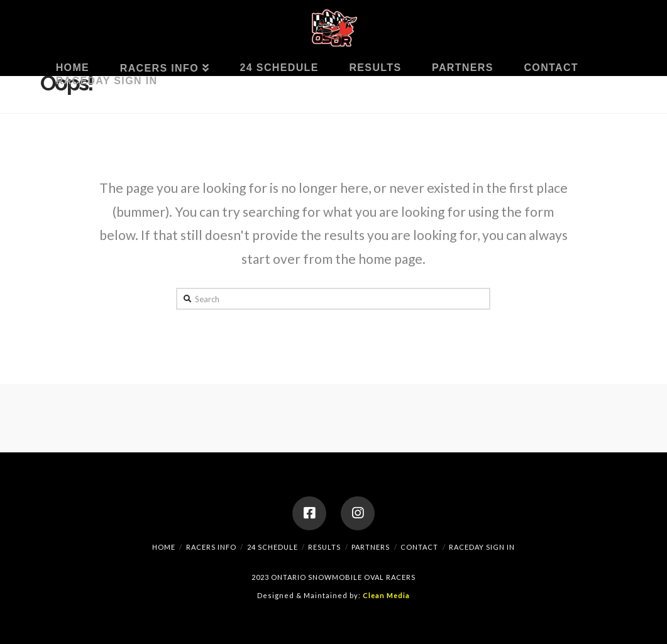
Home (164, 547)
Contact (419, 547)
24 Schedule (273, 547)
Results (324, 547)
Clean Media (386, 595)
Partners (371, 547)
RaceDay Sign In (482, 547)
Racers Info (211, 547)
